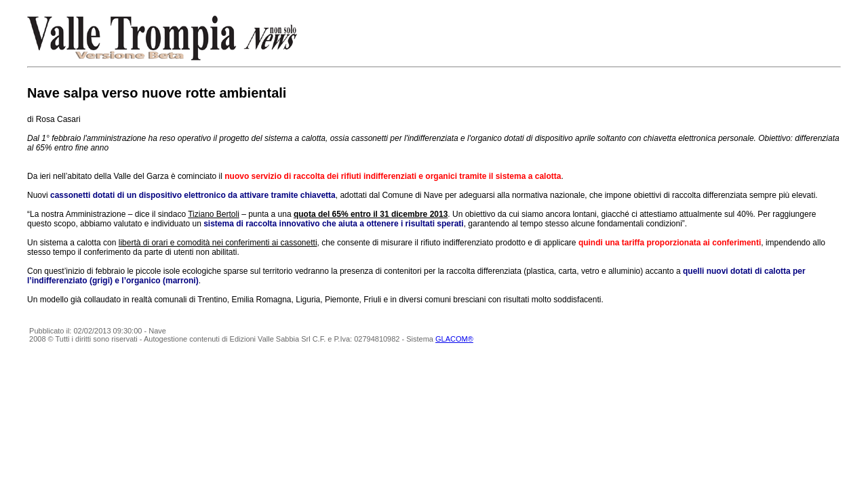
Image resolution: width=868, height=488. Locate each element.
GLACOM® (454, 339)
